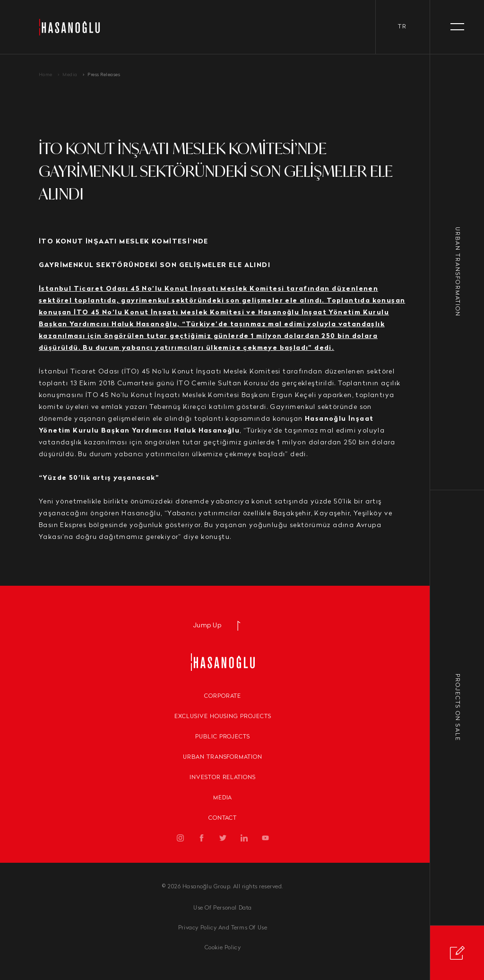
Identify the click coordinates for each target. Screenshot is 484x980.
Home (46, 75)
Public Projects (223, 737)
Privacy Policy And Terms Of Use (223, 928)
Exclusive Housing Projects (223, 717)
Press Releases (104, 75)
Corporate (223, 696)
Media (70, 75)
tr (402, 27)
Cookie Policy (223, 948)
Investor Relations (223, 778)
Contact (223, 818)
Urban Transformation (223, 757)
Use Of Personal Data (223, 908)
